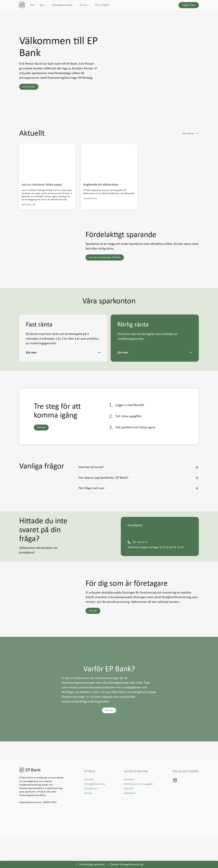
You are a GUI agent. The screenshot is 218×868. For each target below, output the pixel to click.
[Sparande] (89, 812)
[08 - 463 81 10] (140, 575)
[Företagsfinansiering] (64, 5)
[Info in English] (102, 5)
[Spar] (43, 5)
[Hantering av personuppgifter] (139, 817)
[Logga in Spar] (189, 5)
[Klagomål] (129, 821)
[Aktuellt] (88, 826)
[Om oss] (85, 5)
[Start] (33, 5)
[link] (22, 5)
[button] (29, 87)
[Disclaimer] (129, 812)
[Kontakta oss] (91, 821)
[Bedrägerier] (130, 826)
